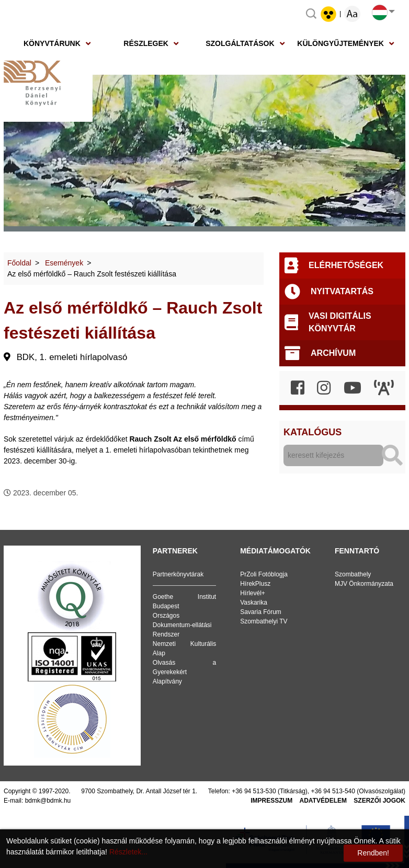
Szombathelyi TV (264, 621)
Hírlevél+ (253, 593)
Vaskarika (254, 603)
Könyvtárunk (52, 43)
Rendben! (373, 853)
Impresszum (271, 801)
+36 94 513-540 (333, 791)
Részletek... (128, 852)
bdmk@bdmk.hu (48, 801)
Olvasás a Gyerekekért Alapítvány (184, 672)
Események (64, 263)
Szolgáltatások (240, 43)
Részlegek (146, 43)
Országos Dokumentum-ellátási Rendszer (182, 625)
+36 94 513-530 (254, 791)
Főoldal (19, 263)
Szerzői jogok (379, 801)
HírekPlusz (255, 584)
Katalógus (313, 432)
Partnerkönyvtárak (178, 574)
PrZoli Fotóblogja (264, 574)
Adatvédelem (323, 801)
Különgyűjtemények (340, 43)
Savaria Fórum (261, 612)
